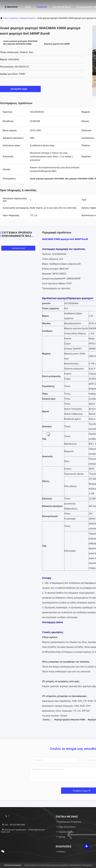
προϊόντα (14, 18)
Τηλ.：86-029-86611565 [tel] (14, 825)
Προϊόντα (42, 7)
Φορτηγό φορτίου (27, 18)
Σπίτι (28, 7)
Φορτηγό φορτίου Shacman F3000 (70, 720)
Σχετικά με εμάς (62, 7)
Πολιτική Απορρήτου (13, 865)
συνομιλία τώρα (20, 89)
